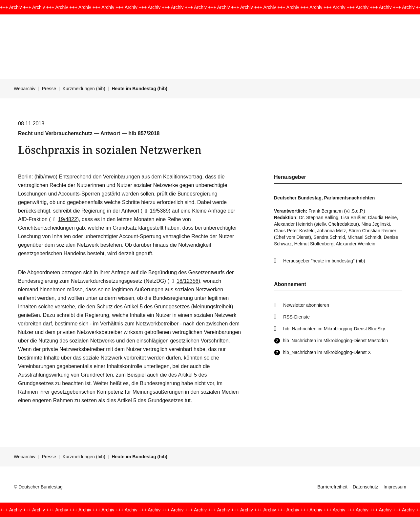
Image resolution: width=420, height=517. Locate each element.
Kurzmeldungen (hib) (84, 89)
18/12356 (184, 281)
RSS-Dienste (296, 317)
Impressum (395, 487)
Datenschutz (366, 487)
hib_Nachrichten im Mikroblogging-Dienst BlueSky (334, 329)
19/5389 (156, 211)
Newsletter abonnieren (306, 305)
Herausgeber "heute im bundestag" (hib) (324, 261)
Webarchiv (25, 89)
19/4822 (64, 219)
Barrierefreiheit (332, 487)
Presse (49, 89)
